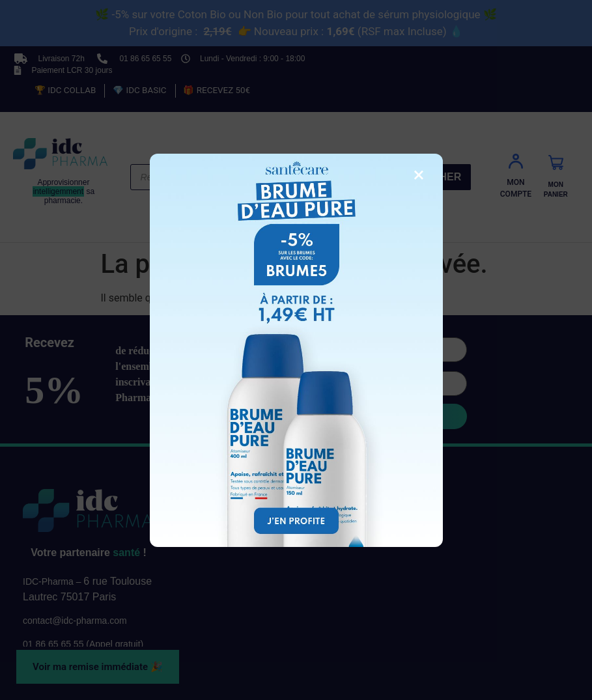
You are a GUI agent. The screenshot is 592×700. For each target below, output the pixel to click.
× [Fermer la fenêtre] (418, 175)
